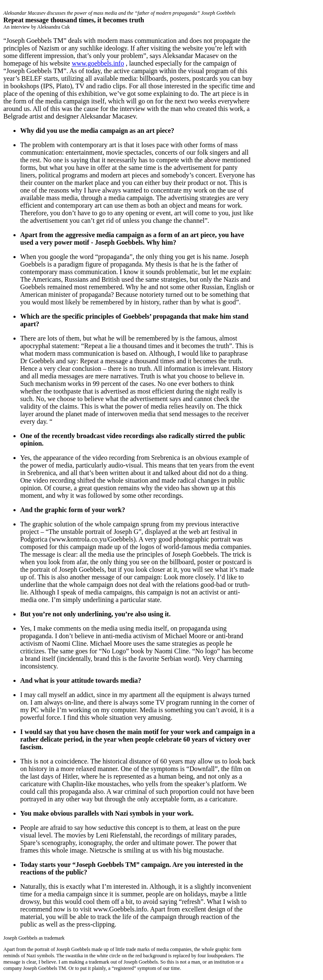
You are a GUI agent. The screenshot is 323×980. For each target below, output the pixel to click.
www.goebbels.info (98, 63)
